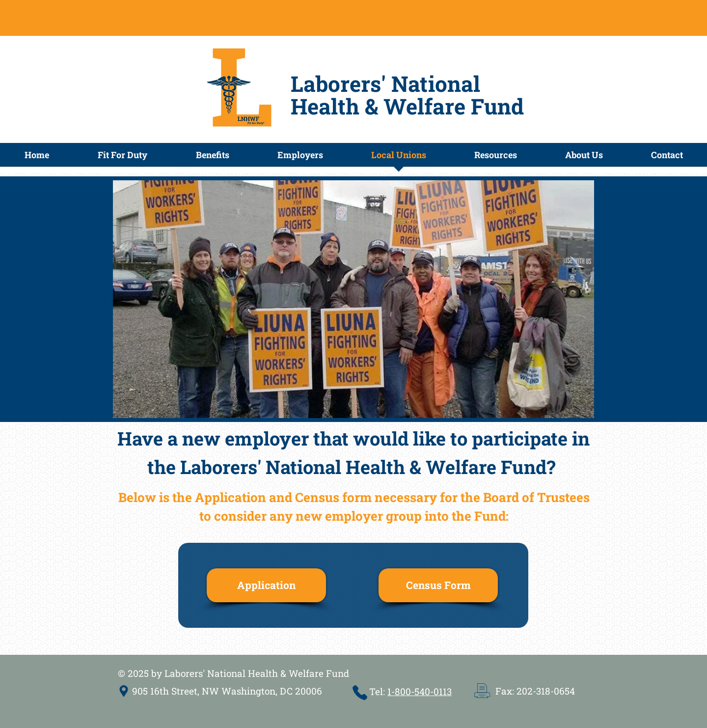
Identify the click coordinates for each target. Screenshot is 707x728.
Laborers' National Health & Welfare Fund (407, 95)
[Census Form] (438, 585)
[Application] (266, 585)
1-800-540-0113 (420, 691)
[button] (212, 158)
